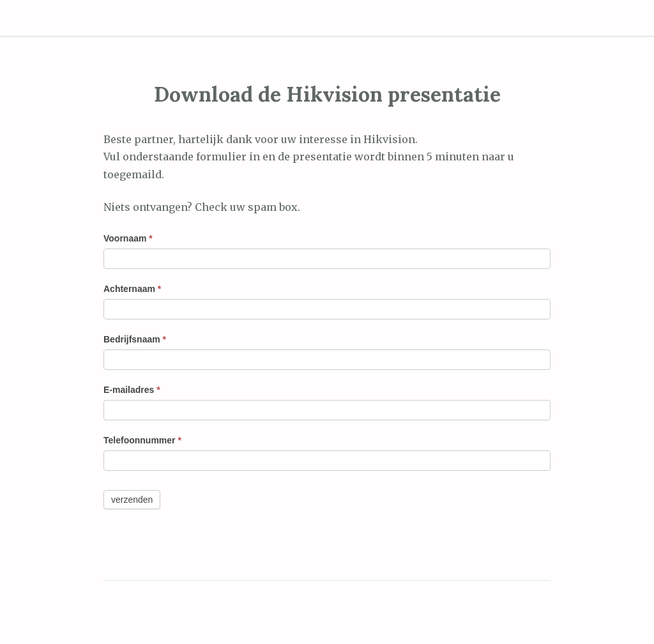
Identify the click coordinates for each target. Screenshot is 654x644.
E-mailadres (132, 390)
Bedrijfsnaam (135, 339)
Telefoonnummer (142, 440)
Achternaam (132, 289)
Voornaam (128, 238)
